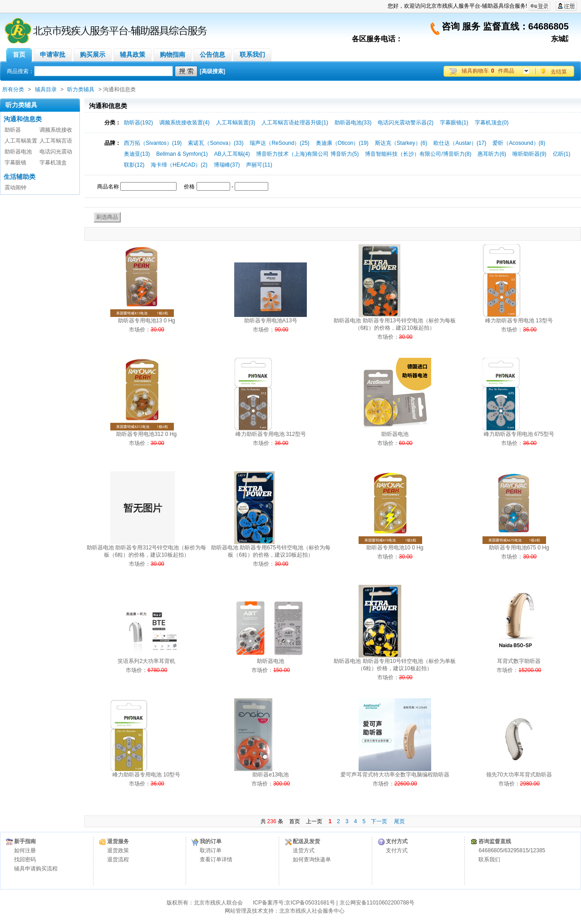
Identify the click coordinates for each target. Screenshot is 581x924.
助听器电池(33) (353, 123)
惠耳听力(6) (492, 154)
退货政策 (118, 850)
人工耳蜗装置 (21, 141)
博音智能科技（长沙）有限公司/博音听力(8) (418, 154)
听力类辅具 (81, 89)
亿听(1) (562, 154)
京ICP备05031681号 (310, 903)
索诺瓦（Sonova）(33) (216, 143)
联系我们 (489, 860)
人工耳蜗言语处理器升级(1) (295, 123)
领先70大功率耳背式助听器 (519, 775)
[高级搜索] (212, 71)
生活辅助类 (20, 177)
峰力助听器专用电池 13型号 (519, 321)
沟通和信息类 (23, 119)
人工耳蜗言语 (56, 141)
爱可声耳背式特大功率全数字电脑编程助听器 (395, 775)
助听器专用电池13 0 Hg (147, 321)
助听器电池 (18, 152)
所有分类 (13, 89)
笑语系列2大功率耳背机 (146, 661)
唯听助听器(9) (529, 154)
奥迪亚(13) (137, 154)
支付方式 (397, 850)
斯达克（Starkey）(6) (401, 143)
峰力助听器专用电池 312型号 (271, 434)
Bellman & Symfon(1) (182, 154)
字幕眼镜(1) (454, 123)
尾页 (399, 821)
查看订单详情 (216, 860)
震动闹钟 (15, 188)
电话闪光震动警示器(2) (406, 123)
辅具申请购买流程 (36, 869)
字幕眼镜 (15, 163)
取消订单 (211, 850)
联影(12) (134, 165)
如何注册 (25, 850)
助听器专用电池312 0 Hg (146, 434)
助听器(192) (138, 123)
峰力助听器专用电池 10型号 (146, 775)
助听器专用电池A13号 (271, 321)
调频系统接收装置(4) (185, 123)
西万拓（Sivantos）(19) (153, 143)
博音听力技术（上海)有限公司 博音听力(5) (307, 154)
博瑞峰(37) (227, 165)
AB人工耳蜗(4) (232, 154)
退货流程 (118, 860)
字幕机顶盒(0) (492, 123)
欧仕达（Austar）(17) (460, 143)
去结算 (559, 72)
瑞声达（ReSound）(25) (279, 143)
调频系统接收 (56, 130)
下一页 (379, 821)
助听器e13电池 (271, 775)
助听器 (13, 130)
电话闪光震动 (56, 152)
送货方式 (304, 850)
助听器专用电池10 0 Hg (395, 548)
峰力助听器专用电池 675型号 (519, 434)
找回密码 (25, 860)
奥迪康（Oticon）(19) (342, 143)
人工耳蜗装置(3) (236, 123)
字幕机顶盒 (53, 163)
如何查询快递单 (312, 860)
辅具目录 (46, 89)
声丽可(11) (259, 165)
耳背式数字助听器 (519, 661)
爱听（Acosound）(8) (519, 143)
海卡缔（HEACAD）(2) (179, 165)
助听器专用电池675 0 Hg (519, 548)
